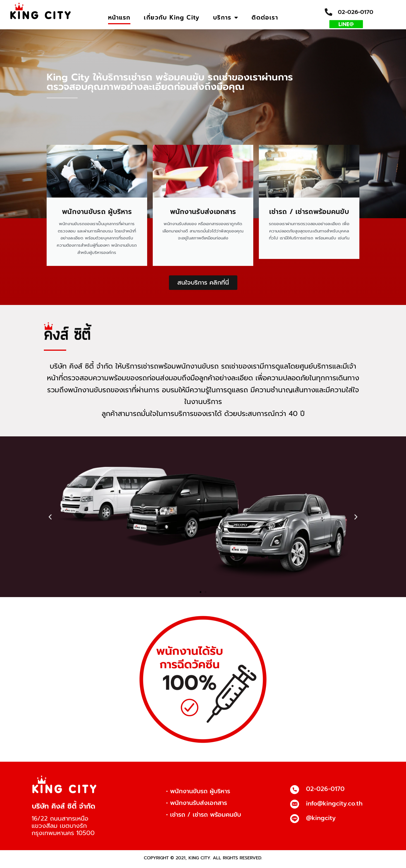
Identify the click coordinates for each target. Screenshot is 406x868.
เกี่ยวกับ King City (172, 18)
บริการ (226, 18)
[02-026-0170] (295, 792)
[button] (50, 519)
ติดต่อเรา (265, 18)
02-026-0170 (356, 12)
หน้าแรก (119, 18)
